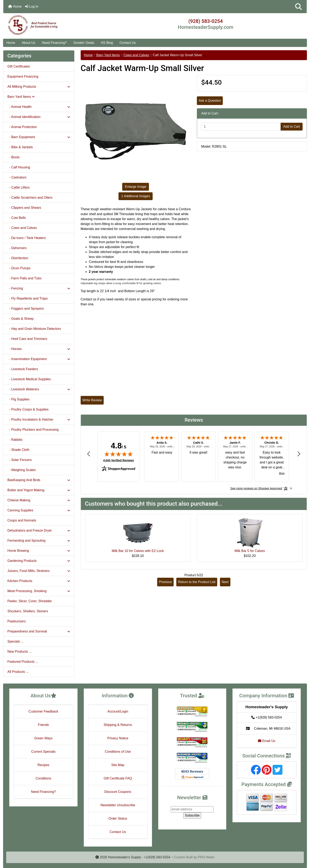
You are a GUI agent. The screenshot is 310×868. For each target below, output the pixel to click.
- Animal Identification (39, 117)
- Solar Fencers (20, 460)
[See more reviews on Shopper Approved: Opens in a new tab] (256, 488)
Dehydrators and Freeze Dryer (39, 530)
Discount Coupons (118, 792)
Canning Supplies (39, 510)
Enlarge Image (136, 187)
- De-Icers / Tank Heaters (27, 238)
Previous (165, 582)
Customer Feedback (43, 711)
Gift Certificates (19, 66)
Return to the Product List (197, 582)
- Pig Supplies (19, 399)
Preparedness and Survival (39, 631)
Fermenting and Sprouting (39, 541)
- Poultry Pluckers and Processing (33, 430)
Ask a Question (210, 101)
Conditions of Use (118, 752)
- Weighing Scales (22, 470)
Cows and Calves (136, 55)
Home (15, 6)
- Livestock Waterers (39, 389)
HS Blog (107, 43)
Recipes (43, 765)
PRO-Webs (206, 857)
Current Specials (43, 752)
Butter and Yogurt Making (39, 490)
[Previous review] (89, 454)
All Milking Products (39, 87)
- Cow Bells (17, 218)
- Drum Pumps (19, 268)
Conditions (43, 778)
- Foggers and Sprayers (26, 309)
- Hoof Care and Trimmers (27, 339)
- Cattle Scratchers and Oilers (30, 198)
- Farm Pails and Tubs (24, 278)
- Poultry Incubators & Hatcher (39, 419)
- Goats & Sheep (20, 319)
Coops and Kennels (22, 520)
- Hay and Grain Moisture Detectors (34, 329)
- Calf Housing (19, 167)
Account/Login (118, 711)
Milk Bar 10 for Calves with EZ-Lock (138, 551)
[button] (298, 7)
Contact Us (128, 43)
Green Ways (43, 738)
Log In (32, 6)
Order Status (118, 818)
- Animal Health (39, 107)
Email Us (267, 741)
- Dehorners (17, 248)
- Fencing (39, 288)
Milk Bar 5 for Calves (250, 551)
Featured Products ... (23, 662)
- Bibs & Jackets (20, 147)
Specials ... (15, 641)
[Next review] (299, 454)
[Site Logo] (54, 25)
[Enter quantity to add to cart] (241, 127)
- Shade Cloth (18, 450)
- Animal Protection (22, 127)
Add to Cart (292, 127)
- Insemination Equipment (39, 359)
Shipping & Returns (118, 725)
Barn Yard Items (108, 55)
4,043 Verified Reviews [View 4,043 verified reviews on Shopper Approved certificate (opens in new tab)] (119, 460)
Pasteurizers (17, 621)
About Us (29, 43)
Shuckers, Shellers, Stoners (28, 611)
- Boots (14, 157)
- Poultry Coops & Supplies (28, 409)
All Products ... (18, 672)
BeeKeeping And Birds (39, 480)
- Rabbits (15, 440)
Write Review (92, 400)
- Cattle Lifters (19, 187)
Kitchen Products (39, 581)
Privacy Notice (118, 738)
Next (225, 582)
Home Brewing (39, 551)
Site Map (118, 765)
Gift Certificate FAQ (118, 778)
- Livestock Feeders (23, 369)
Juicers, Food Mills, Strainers (39, 571)
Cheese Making (39, 500)
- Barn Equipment (39, 137)
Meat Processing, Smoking (39, 591)
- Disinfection (18, 258)
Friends (43, 725)
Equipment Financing (23, 76)
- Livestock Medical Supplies (29, 379)
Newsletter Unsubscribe (118, 805)
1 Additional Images (136, 196)
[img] (118, 454)
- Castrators (17, 177)
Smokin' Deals (84, 43)
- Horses (39, 349)
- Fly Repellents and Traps (28, 298)
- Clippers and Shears (24, 208)
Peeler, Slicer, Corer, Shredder (30, 601)
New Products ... (19, 652)
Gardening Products (39, 561)
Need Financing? (54, 43)
